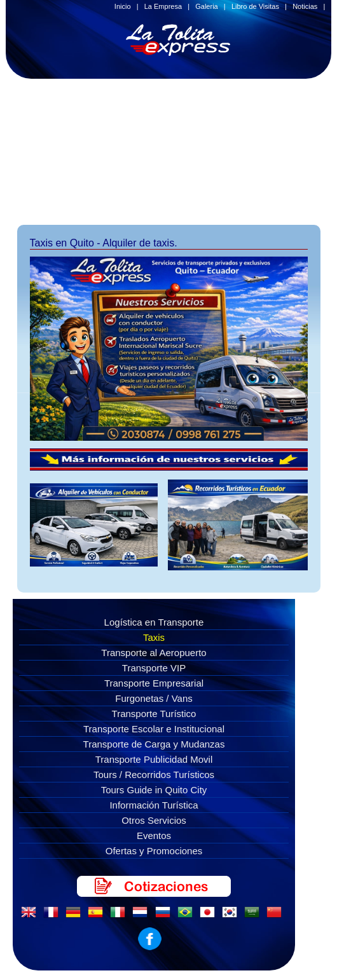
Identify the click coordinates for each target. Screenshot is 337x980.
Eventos (154, 836)
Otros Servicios (154, 820)
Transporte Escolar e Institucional (154, 729)
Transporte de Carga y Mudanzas (154, 744)
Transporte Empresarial (154, 683)
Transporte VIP (154, 668)
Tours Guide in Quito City (154, 790)
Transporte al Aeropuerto (154, 653)
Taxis (154, 637)
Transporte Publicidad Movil (154, 759)
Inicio (123, 6)
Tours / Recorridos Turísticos (154, 775)
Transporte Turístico (154, 714)
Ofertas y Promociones (154, 851)
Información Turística (154, 805)
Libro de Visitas (255, 6)
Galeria (206, 6)
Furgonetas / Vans (154, 698)
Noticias (305, 6)
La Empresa (163, 6)
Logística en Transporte (154, 622)
